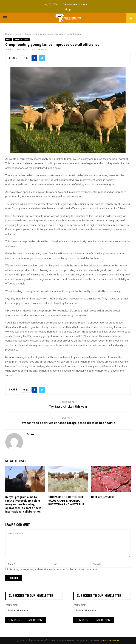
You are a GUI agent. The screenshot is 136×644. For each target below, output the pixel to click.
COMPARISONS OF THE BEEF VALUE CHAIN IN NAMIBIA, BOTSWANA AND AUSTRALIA (66, 501)
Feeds (9, 39)
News (26, 39)
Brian (11, 50)
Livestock (18, 39)
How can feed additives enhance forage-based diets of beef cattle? (68, 423)
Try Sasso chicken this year (68, 407)
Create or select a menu (75, 4)
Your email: (12, 605)
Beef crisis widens (103, 497)
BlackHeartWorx (111, 640)
